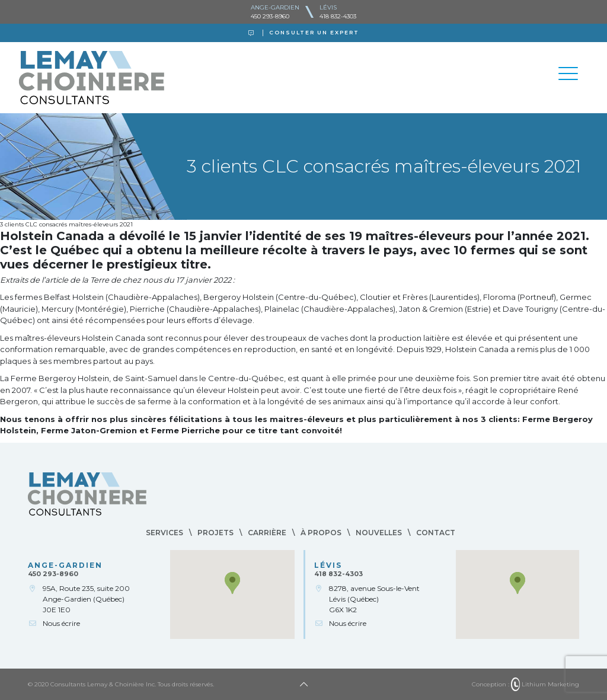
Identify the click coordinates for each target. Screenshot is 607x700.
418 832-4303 (338, 16)
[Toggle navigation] (568, 75)
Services (164, 533)
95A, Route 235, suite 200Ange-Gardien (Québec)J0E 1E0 (86, 599)
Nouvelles (379, 533)
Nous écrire (61, 623)
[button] (232, 583)
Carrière (267, 533)
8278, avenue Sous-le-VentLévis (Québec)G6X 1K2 (374, 599)
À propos (321, 533)
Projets (215, 533)
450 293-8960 (270, 16)
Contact (436, 533)
